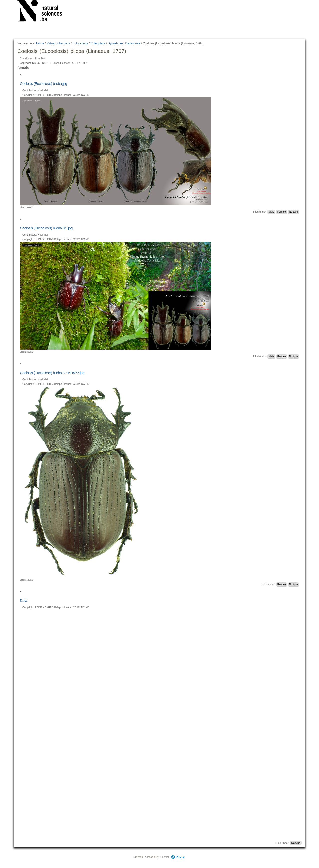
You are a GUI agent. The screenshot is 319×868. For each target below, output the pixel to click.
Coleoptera (98, 43)
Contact (165, 857)
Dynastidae (115, 43)
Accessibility (152, 857)
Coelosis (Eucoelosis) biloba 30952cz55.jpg (52, 373)
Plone (178, 857)
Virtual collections (58, 43)
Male (271, 212)
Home (40, 43)
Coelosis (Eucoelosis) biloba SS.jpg (46, 228)
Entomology (80, 43)
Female (282, 212)
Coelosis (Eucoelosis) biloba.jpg (43, 83)
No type (293, 212)
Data (24, 601)
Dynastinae (133, 43)
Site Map (138, 857)
